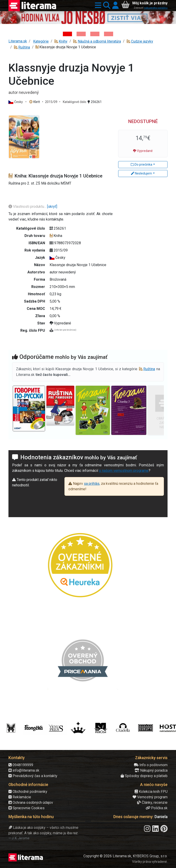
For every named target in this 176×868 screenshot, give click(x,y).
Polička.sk (157, 808)
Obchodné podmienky (28, 792)
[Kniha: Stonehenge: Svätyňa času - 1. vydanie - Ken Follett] (109, 34)
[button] (97, 6)
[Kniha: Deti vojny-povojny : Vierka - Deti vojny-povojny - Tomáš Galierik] (95, 34)
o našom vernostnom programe (124, 471)
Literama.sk (18, 41)
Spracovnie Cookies (27, 808)
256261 (95, 102)
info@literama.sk (24, 770)
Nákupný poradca (151, 770)
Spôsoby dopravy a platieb (144, 776)
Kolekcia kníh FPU (151, 792)
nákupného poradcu (156, 8)
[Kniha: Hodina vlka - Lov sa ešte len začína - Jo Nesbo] (67, 34)
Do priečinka (141, 164)
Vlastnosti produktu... (28, 207)
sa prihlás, (92, 484)
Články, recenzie (152, 803)
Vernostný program (150, 797)
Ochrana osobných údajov (31, 803)
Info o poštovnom (151, 765)
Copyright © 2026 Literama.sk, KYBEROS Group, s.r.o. (125, 856)
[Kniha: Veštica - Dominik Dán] (81, 34)
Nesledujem (141, 173)
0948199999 (21, 765)
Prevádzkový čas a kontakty (33, 776)
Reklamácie (20, 797)
